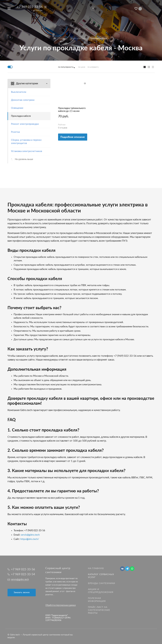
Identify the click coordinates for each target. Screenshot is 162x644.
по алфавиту (93, 67)
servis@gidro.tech (30, 535)
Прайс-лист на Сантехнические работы (99, 610)
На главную (96, 568)
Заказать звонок (22, 592)
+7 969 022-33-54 (23, 574)
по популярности (66, 67)
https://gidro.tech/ (30, 539)
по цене (82, 67)
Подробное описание (73, 137)
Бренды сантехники (102, 583)
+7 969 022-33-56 (30, 7)
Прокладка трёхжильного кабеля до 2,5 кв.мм (72, 110)
